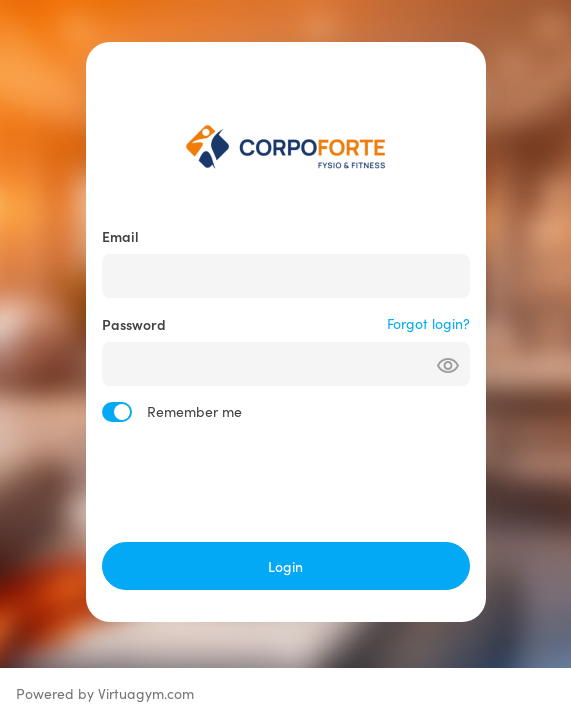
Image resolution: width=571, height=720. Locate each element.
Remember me (194, 411)
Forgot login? (428, 323)
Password (134, 324)
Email (120, 236)
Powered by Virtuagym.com (105, 693)
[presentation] (286, 482)
